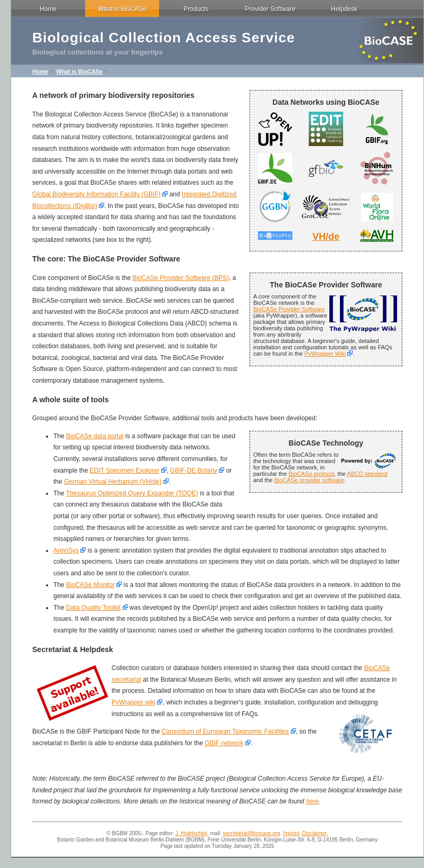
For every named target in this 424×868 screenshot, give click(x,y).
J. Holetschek (191, 833)
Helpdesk (344, 9)
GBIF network (224, 743)
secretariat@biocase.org (251, 833)
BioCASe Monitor (90, 585)
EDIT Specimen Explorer (125, 471)
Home (48, 9)
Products (196, 9)
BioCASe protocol (312, 474)
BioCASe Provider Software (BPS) (181, 278)
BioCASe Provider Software (289, 309)
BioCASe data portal (95, 436)
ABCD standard (367, 474)
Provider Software (270, 9)
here (312, 801)
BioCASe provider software (309, 480)
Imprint (291, 833)
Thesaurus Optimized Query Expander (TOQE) (132, 493)
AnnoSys (66, 550)
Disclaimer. (315, 833)
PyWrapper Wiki (325, 354)
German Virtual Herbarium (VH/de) (113, 482)
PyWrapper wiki (133, 702)
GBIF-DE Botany (194, 471)
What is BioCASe (122, 9)
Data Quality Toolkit (93, 608)
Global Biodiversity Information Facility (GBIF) (96, 194)
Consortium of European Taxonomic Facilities (225, 731)
